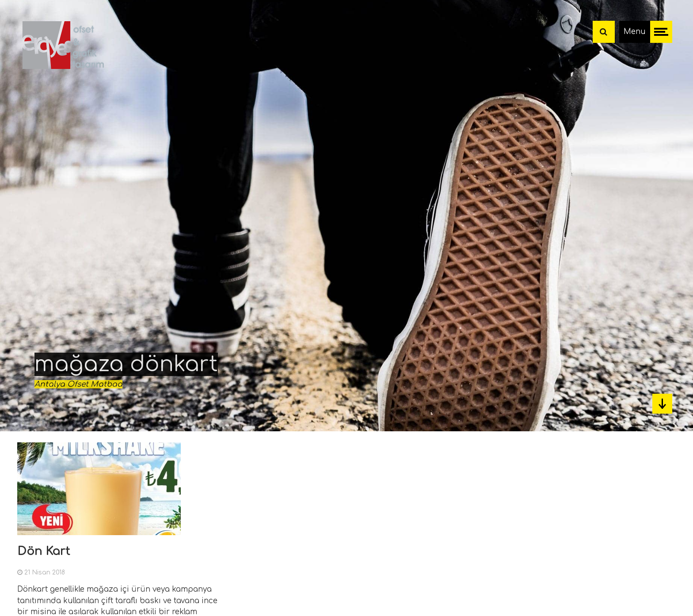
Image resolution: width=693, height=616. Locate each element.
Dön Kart (44, 551)
